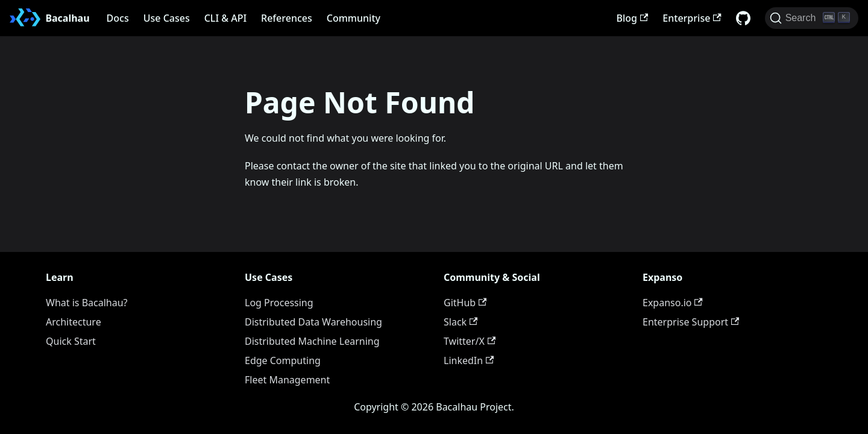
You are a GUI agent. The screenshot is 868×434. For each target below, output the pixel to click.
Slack (461, 322)
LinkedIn (469, 360)
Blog (633, 18)
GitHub (465, 303)
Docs (118, 18)
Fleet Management (287, 380)
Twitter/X (470, 341)
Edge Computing (283, 360)
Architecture (74, 322)
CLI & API (225, 18)
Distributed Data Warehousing (313, 322)
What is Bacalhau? (87, 303)
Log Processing (279, 303)
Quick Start (71, 341)
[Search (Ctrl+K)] (812, 18)
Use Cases (167, 18)
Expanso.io (673, 303)
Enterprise (692, 18)
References (287, 18)
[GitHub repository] (743, 18)
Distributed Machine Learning (312, 341)
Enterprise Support (691, 322)
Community (354, 18)
